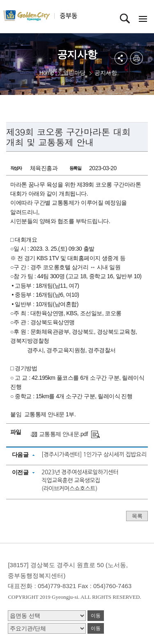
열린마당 (74, 73)
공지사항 (106, 73)
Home (47, 73)
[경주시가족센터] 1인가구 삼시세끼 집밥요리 (94, 455)
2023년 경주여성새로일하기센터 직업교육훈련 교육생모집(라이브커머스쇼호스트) (80, 480)
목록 (137, 516)
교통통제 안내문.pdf (63, 434)
